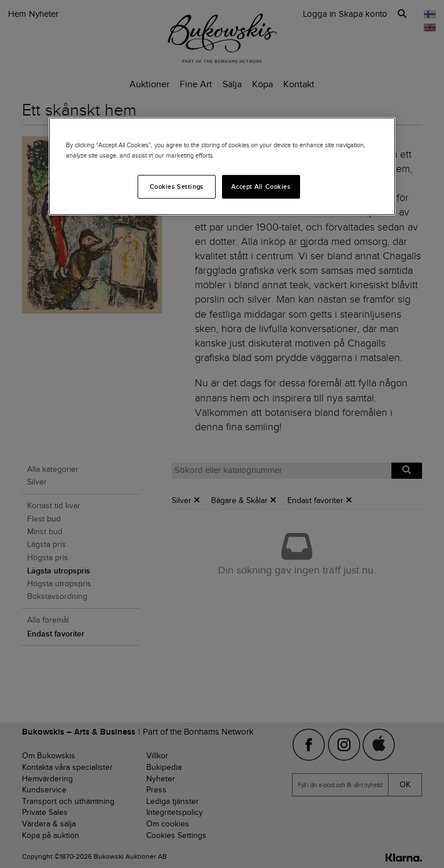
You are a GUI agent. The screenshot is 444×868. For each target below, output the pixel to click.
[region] (222, 166)
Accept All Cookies (261, 186)
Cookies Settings (177, 186)
